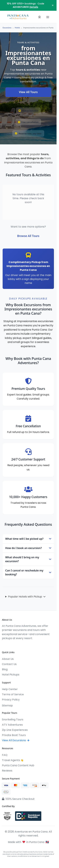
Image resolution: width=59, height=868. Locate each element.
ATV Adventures (12, 725)
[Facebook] (4, 645)
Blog (5, 669)
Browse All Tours (28, 236)
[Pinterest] (27, 645)
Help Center (10, 689)
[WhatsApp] (21, 645)
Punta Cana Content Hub (18, 765)
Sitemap (7, 705)
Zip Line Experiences (15, 730)
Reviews (7, 771)
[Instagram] (10, 645)
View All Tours (28, 92)
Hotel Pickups (11, 675)
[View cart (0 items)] (39, 17)
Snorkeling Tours (13, 719)
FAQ (5, 755)
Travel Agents (13, 760)
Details (34, 7)
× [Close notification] (53, 5)
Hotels (17, 28)
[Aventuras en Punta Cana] (18, 17)
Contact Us (9, 664)
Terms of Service (13, 694)
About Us (8, 659)
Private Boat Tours (14, 735)
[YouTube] (15, 645)
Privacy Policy (11, 700)
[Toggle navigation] (48, 17)
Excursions (7, 28)
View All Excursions (16, 740)
